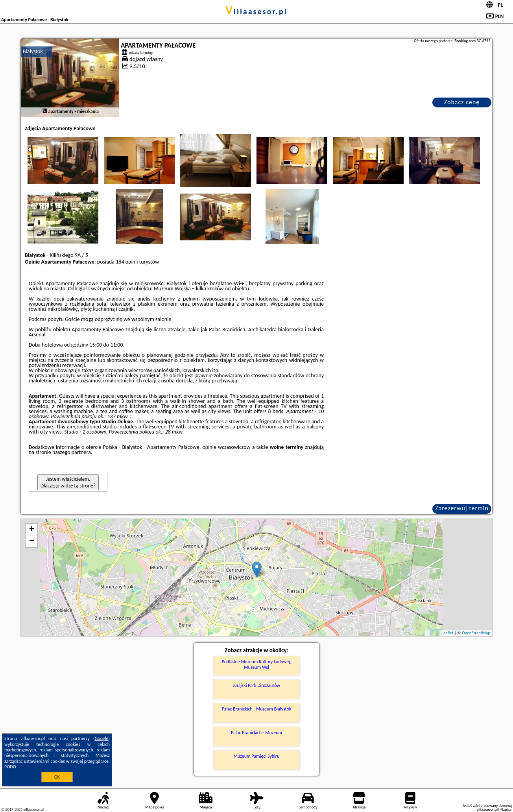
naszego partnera (72, 452)
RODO (10, 767)
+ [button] (32, 530)
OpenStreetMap (476, 633)
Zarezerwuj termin (462, 508)
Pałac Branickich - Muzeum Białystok (256, 709)
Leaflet (447, 633)
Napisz (506, 809)
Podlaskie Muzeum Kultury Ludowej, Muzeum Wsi (256, 664)
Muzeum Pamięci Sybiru (257, 756)
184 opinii (127, 262)
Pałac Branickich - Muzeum (256, 733)
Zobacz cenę (462, 102)
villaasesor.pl (256, 11)
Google (102, 738)
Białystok (33, 51)
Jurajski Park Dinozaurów (256, 685)
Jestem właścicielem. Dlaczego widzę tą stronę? (68, 482)
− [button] (32, 541)
